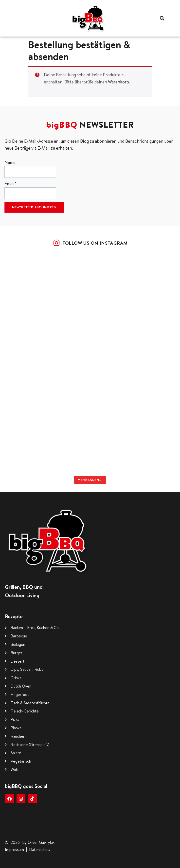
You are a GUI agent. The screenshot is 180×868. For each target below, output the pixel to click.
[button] (162, 18)
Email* (30, 190)
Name (30, 168)
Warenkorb (118, 82)
